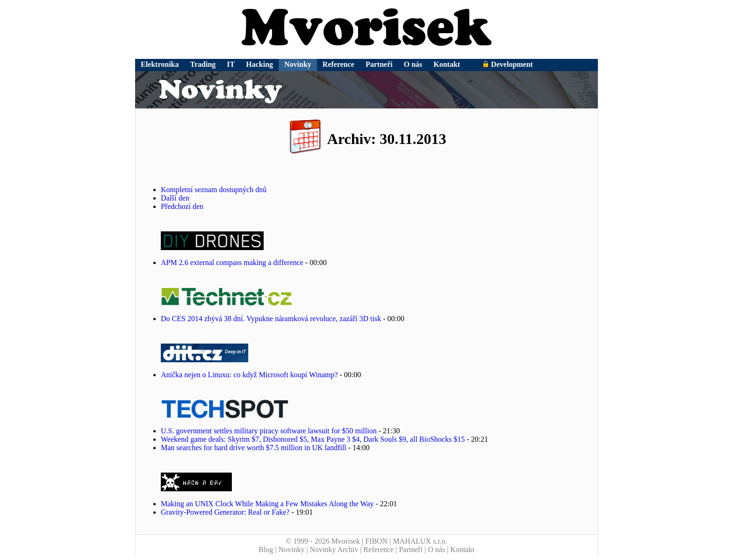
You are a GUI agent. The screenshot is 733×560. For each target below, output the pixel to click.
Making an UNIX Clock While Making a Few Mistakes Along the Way (267, 504)
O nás (413, 64)
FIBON (376, 541)
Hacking (259, 64)
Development (508, 64)
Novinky (298, 64)
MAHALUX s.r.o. (420, 541)
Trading (203, 64)
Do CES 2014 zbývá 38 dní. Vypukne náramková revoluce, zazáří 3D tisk (271, 319)
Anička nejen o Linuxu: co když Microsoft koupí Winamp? (249, 375)
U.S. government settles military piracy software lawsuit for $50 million (269, 431)
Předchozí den (182, 206)
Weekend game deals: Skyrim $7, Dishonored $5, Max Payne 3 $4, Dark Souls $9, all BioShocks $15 (313, 439)
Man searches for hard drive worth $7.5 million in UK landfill (254, 448)
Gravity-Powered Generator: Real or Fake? (225, 512)
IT (231, 64)
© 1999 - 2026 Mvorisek (323, 541)
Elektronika (160, 64)
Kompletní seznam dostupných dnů (214, 190)
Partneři (379, 64)
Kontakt (447, 64)
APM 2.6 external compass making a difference (232, 262)
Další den (175, 198)
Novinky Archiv (334, 549)
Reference (338, 64)
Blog (266, 549)
